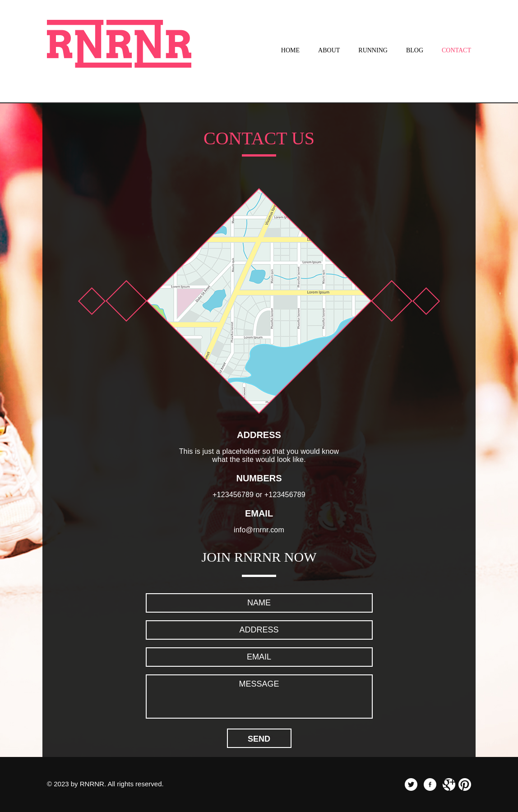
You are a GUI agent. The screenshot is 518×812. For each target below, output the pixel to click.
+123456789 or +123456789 (259, 495)
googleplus (449, 784)
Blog (415, 50)
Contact (456, 50)
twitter (411, 784)
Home (290, 50)
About (329, 50)
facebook (430, 784)
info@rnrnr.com (259, 530)
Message (259, 697)
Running (373, 50)
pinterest (465, 784)
